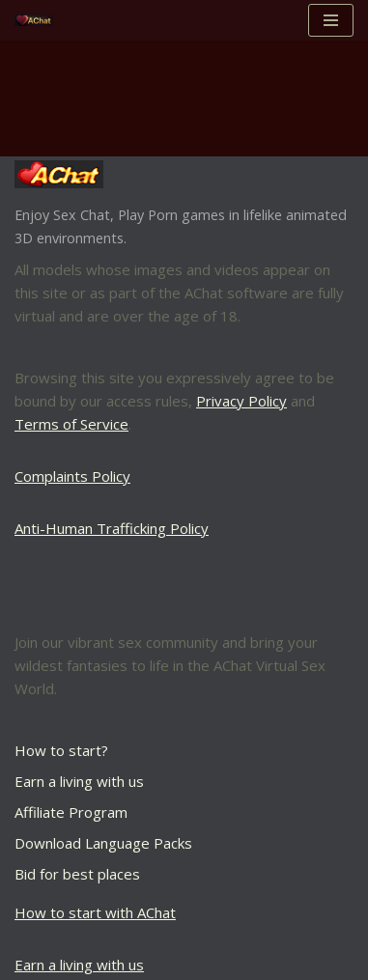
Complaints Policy (72, 476)
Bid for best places (77, 874)
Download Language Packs (103, 843)
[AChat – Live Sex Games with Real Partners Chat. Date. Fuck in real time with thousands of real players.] (39, 21)
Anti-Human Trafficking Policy (112, 528)
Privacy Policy (241, 401)
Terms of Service (71, 424)
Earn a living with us (79, 781)
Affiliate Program (71, 812)
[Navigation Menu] (331, 20)
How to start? (61, 750)
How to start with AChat (95, 912)
